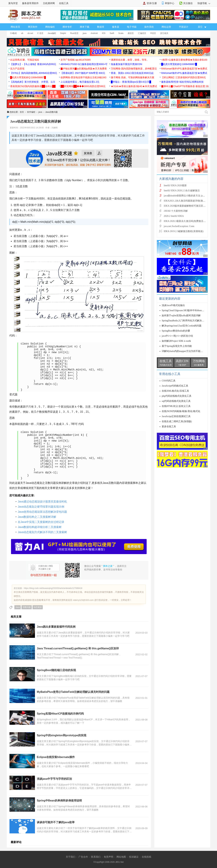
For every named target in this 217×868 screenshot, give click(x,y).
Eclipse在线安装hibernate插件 (56, 757)
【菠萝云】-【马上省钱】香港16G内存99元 (33, 64)
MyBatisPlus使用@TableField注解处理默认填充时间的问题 (73, 692)
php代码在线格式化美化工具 (177, 396)
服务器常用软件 (30, 3)
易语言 (131, 33)
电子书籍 (132, 27)
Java (18, 607)
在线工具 (64, 3)
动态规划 (38, 607)
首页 (22, 112)
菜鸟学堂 (13, 3)
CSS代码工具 (169, 381)
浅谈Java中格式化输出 (173, 305)
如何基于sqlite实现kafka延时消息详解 (181, 316)
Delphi (63, 33)
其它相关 (164, 33)
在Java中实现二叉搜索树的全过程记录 (41, 522)
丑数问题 (27, 607)
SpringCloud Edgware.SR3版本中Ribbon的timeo (186, 310)
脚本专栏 (67, 27)
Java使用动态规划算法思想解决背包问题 (42, 512)
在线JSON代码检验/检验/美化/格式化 (181, 411)
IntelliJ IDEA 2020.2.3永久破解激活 (182, 191)
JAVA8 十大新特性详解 (176, 211)
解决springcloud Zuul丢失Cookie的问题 (182, 326)
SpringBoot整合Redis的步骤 (176, 331)
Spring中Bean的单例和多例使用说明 (59, 801)
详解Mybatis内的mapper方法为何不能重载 (183, 351)
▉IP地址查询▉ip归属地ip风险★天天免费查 (84, 69)
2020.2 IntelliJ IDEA (174, 216)
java (85, 33)
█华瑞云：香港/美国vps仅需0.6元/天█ (131, 82)
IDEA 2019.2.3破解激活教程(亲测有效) (184, 231)
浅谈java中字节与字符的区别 (54, 779)
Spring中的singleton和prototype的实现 (62, 735)
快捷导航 (204, 3)
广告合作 (83, 857)
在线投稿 (146, 857)
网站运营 (166, 27)
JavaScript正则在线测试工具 (176, 416)
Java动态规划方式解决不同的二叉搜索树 (42, 532)
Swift (112, 33)
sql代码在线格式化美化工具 (176, 401)
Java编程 (52, 33)
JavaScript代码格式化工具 (175, 386)
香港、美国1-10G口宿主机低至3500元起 (132, 73)
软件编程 (31, 112)
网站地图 (121, 857)
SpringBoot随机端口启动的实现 (56, 670)
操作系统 (149, 27)
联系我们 (96, 857)
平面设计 (184, 27)
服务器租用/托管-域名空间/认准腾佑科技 (182, 82)
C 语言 (40, 33)
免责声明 (108, 857)
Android (94, 33)
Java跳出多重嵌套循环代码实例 (56, 627)
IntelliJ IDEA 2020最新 (175, 185)
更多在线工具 (169, 427)
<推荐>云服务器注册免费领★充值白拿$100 (184, 60)
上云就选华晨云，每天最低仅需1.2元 (80, 82)
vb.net (30, 33)
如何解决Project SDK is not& (176, 341)
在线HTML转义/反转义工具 (176, 406)
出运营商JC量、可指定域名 (25, 60)
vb (22, 33)
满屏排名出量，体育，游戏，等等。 (130, 60)
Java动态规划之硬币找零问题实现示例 (41, 507)
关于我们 (71, 857)
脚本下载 (85, 27)
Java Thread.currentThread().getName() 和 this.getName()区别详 (78, 648)
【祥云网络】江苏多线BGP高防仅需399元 (184, 77)
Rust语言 (74, 33)
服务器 (116, 27)
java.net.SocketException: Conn (179, 226)
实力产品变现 (17, 69)
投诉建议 (134, 857)
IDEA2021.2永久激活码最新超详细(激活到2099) (188, 201)
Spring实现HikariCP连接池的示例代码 (60, 714)
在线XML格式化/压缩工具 (175, 391)
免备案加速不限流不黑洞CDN (126, 64)
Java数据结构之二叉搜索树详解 (37, 517)
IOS (104, 33)
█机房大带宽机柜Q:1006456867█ (179, 64)
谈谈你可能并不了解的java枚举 (56, 822)
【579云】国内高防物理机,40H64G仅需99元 (34, 73)
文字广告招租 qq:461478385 (76, 60)
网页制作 (33, 27)
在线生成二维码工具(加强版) (177, 421)
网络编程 (50, 27)
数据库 (101, 27)
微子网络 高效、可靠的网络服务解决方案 (133, 77)
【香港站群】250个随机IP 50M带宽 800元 (83, 73)
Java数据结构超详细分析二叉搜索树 (40, 527)
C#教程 (13, 33)
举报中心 (170, 3)
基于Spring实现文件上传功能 (177, 346)
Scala (121, 33)
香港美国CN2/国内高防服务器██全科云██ (33, 86)
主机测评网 (49, 3)
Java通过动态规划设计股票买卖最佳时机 (42, 502)
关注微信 (188, 3)
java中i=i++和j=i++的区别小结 (177, 336)
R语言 (153, 33)
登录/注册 (152, 3)
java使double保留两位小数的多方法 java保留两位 (189, 196)
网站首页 (15, 27)
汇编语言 (142, 33)
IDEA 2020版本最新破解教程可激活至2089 (186, 206)
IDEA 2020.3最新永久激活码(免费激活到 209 (187, 221)
